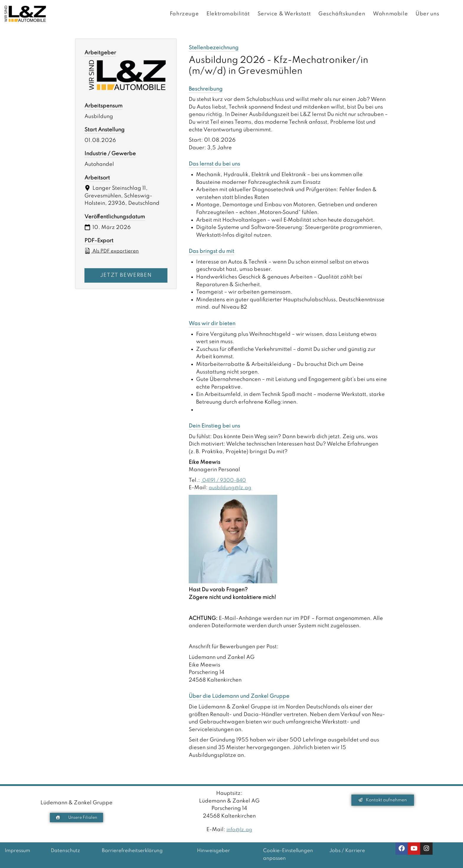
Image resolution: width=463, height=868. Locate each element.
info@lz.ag (239, 830)
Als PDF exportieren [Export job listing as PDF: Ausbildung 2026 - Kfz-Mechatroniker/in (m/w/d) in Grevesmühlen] (113, 251)
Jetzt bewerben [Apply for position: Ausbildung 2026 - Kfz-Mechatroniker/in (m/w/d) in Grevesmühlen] (126, 276)
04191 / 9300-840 (225, 480)
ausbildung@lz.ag (232, 488)
